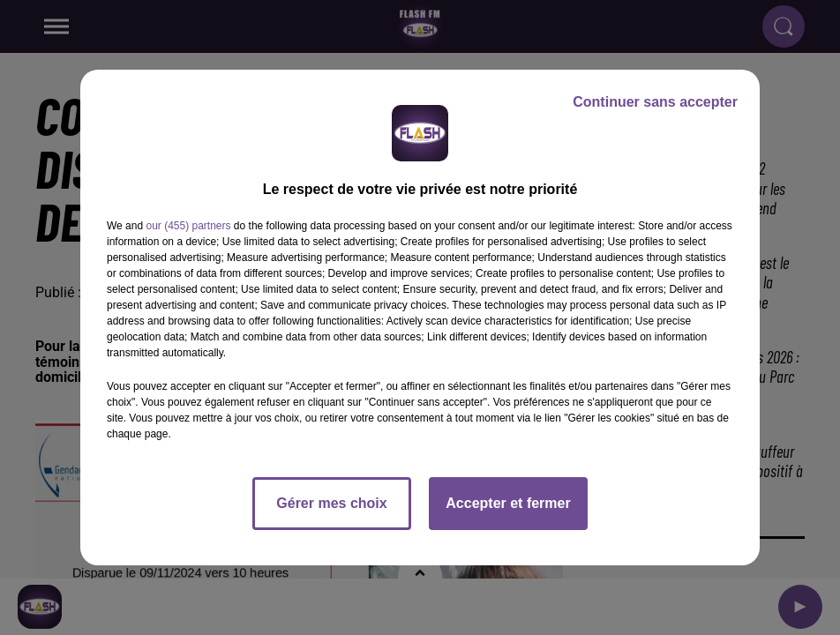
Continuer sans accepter (655, 102)
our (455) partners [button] (188, 226)
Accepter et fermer (508, 503)
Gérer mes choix (331, 503)
